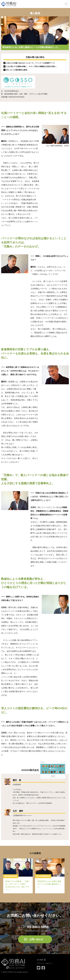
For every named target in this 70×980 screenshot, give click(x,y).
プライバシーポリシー (45, 963)
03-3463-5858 (38, 927)
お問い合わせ (36, 939)
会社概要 (40, 960)
